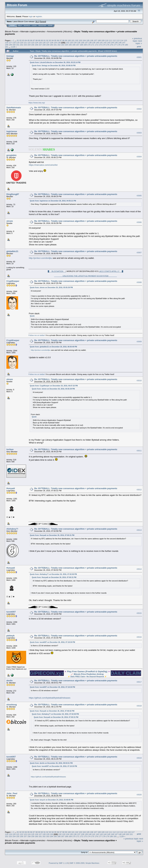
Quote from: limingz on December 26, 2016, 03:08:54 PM (54, 66)
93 (50, 40)
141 (101, 43)
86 (31, 40)
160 (51, 45)
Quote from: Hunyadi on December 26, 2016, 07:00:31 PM (52, 535)
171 (93, 45)
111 (111, 40)
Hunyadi (11, 488)
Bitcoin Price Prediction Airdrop (89, 674)
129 (55, 43)
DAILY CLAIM (126, 673)
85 (29, 40)
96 (58, 40)
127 (48, 43)
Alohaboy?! (12, 529)
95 (55, 40)
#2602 (139, 109)
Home (12, 26)
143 (109, 43)
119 (18, 43)
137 (86, 43)
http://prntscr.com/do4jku (40, 258)
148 (7, 45)
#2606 (139, 222)
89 (39, 40)
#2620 (139, 795)
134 (75, 43)
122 (29, 43)
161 (55, 45)
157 (40, 45)
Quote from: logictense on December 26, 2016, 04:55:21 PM (53, 201)
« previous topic (137, 40)
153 (25, 45)
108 (99, 40)
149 (10, 45)
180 (126, 45)
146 (120, 43)
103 (81, 40)
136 (83, 43)
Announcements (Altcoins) (60, 32)
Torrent (43, 22)
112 (114, 40)
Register (42, 26)
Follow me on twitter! (37, 335)
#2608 (139, 282)
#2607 (139, 253)
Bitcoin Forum (12, 32)
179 (123, 45)
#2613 (139, 530)
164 (66, 45)
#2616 (139, 637)
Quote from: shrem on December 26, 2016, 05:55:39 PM (51, 287)
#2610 (139, 381)
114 (122, 40)
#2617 (139, 682)
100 (69, 40)
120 (22, 43)
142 (105, 43)
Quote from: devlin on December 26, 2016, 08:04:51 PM (51, 763)
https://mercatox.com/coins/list (43, 165)
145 (116, 43)
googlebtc (12, 155)
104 (84, 40)
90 (42, 40)
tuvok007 (11, 612)
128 (51, 43)
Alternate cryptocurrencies (33, 32)
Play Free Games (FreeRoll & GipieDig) (87, 671)
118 (14, 43)
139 (94, 43)
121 (25, 43)
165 (70, 45)
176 (111, 45)
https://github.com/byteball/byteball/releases (49, 698)
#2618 (139, 706)
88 (37, 40)
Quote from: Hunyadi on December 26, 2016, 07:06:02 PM (52, 711)
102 (77, 40)
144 (112, 43)
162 (59, 45)
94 (53, 40)
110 (107, 40)
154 (29, 45)
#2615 (139, 613)
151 (18, 45)
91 (45, 40)
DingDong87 (13, 194)
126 (44, 43)
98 (63, 40)
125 (40, 43)
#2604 (139, 157)
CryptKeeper (13, 281)
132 (68, 43)
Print (139, 47)
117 (10, 43)
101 (73, 40)
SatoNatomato (14, 108)
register (39, 16)
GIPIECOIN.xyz (47, 673)
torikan (10, 449)
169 (85, 45)
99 (66, 40)
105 (88, 40)
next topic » (139, 42)
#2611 (139, 451)
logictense (12, 131)
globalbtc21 (12, 251)
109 (103, 40)
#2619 (139, 758)
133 (71, 43)
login (31, 16)
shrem (10, 221)
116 (7, 43)
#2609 (139, 342)
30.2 (37, 22)
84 (26, 40)
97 (61, 40)
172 (96, 45)
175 (108, 45)
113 (118, 40)
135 (79, 43)
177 (115, 45)
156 (37, 45)
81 (18, 40)
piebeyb (10, 636)
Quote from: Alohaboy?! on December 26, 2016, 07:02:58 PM (53, 574)
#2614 (139, 569)
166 (74, 45)
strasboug (12, 705)
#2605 (139, 196)
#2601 (139, 57)
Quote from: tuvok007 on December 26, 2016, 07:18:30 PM (52, 642)
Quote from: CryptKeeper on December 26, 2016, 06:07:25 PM (54, 386)
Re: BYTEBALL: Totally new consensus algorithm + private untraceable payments (76, 56)
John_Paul (12, 793)
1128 (13, 47)
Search (27, 26)
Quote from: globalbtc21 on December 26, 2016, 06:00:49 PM (53, 347)
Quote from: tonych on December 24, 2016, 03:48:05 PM (51, 800)
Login (34, 26)
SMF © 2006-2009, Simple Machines (85, 863)
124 (37, 43)
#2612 (139, 490)
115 (125, 40)
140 (98, 43)
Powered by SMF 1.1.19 (59, 863)
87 (34, 40)
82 (20, 40)
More (50, 26)
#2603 (139, 133)
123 (33, 43)
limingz (10, 56)
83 (23, 40)
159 (48, 45)
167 (78, 45)
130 (59, 43)
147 (124, 43)
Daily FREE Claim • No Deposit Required (87, 677)
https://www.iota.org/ (37, 103)
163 (63, 45)
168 (81, 45)
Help (20, 26)
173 (100, 45)
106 (92, 40)
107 (96, 40)
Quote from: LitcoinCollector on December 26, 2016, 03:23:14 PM (55, 62)
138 (90, 43)
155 (33, 45)
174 (104, 45)
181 (7, 47)
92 (47, 40)
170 (89, 45)
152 (22, 45)
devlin (10, 681)
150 (14, 45)
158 (44, 45)
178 (119, 45)
